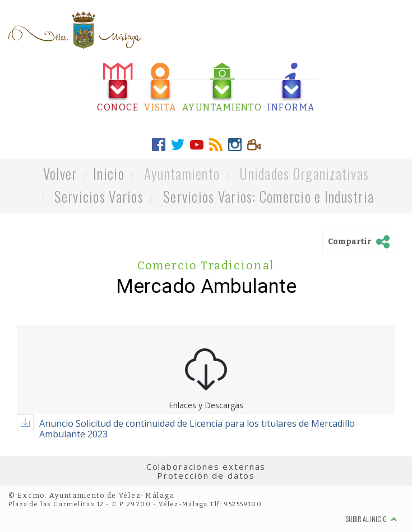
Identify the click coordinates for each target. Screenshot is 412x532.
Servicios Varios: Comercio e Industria (269, 196)
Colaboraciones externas (206, 466)
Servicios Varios (99, 196)
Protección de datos (206, 475)
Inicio (109, 173)
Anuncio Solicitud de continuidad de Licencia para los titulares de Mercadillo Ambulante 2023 (197, 429)
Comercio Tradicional (206, 265)
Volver (60, 173)
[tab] (118, 88)
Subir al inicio (372, 519)
